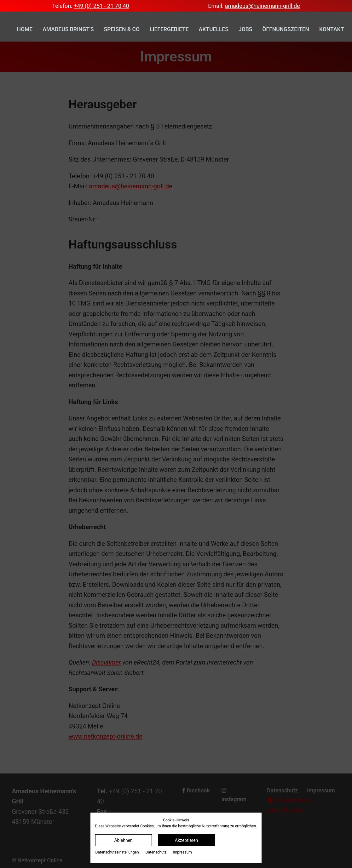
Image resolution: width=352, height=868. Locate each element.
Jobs (245, 29)
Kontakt (332, 29)
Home (25, 29)
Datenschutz (156, 852)
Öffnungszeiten (286, 29)
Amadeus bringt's (68, 29)
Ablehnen (123, 840)
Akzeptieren (187, 840)
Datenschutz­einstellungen (117, 852)
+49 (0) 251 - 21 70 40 (101, 6)
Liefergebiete (169, 29)
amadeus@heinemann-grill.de (263, 6)
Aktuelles (214, 29)
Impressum (182, 852)
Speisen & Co (122, 29)
